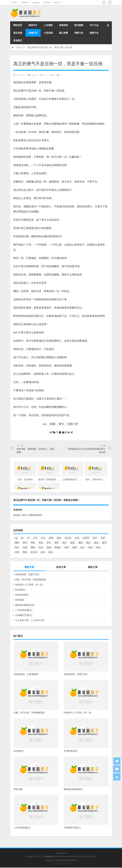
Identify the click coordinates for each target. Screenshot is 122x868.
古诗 (77, 538)
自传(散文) (20, 590)
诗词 (17, 552)
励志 (59, 538)
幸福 (41, 543)
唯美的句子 (21, 75)
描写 (104, 543)
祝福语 (58, 547)
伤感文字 (33, 33)
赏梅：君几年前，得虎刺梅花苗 (31, 580)
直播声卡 (73, 860)
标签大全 (57, 3)
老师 (75, 547)
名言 (103, 538)
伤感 (51, 538)
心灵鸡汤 (48, 33)
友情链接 (25, 3)
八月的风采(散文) (24, 610)
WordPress (71, 857)
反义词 (68, 538)
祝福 (49, 547)
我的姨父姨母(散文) (25, 605)
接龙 (96, 543)
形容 (57, 543)
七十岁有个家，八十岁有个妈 (30, 620)
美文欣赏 (18, 33)
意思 (72, 543)
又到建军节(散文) (24, 615)
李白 (17, 547)
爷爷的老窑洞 (22, 595)
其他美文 (18, 40)
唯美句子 (33, 25)
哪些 (17, 543)
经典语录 (64, 25)
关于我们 (14, 3)
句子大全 (94, 25)
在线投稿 (36, 3)
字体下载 (59, 860)
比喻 (25, 547)
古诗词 (86, 538)
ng (16, 538)
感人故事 (64, 33)
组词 (67, 547)
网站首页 (18, 25)
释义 (51, 552)
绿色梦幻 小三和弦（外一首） (30, 585)
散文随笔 (79, 25)
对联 (33, 543)
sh (22, 538)
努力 (61, 424)
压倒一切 (73, 424)
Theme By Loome (61, 864)
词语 (90, 547)
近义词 (34, 552)
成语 (80, 543)
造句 (43, 552)
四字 (25, 543)
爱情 (33, 547)
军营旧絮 (20, 600)
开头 (49, 543)
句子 (95, 538)
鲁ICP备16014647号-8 (86, 857)
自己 (82, 547)
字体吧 (66, 860)
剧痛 (53, 424)
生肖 (41, 547)
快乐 (64, 543)
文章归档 (46, 3)
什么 (43, 538)
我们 (88, 543)
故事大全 (94, 33)
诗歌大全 (79, 33)
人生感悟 (48, 25)
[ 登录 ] (24, 515)
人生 (35, 538)
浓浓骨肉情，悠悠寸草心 (27, 574)
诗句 (98, 547)
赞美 (25, 552)
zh (28, 538)
